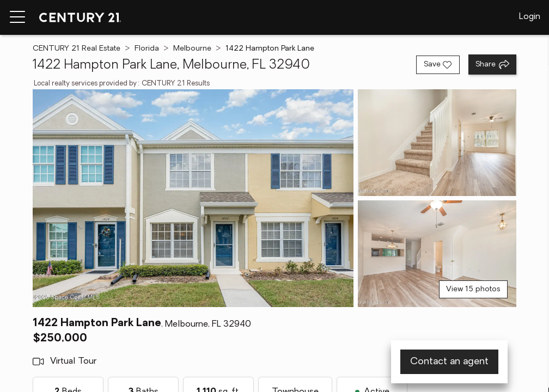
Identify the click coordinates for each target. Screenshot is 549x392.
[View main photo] (193, 198)
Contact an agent (449, 362)
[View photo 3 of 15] (437, 254)
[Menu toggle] (17, 17)
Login (530, 17)
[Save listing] (438, 65)
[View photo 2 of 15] (437, 143)
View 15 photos (473, 289)
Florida (147, 49)
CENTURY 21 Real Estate (77, 49)
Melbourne (192, 49)
